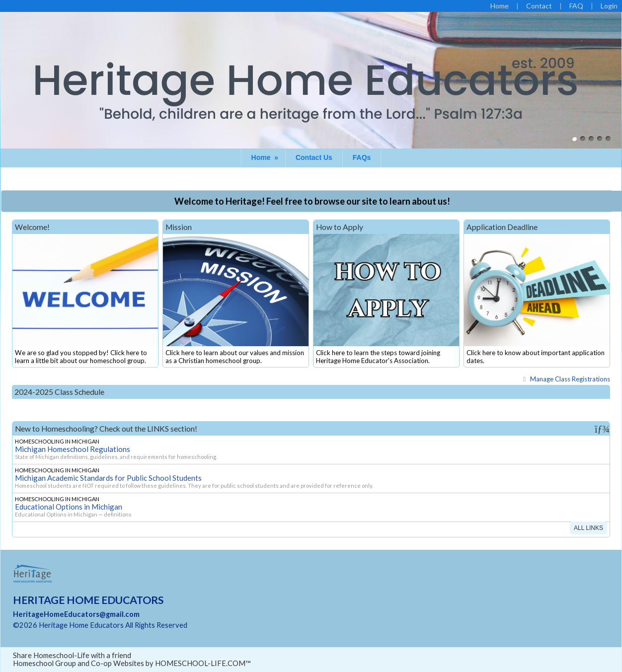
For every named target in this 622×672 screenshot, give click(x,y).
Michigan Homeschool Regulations (73, 449)
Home (266, 157)
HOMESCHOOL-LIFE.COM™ (203, 663)
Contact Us (314, 157)
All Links (588, 528)
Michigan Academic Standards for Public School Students (108, 478)
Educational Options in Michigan (69, 507)
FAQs (362, 157)
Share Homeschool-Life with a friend (72, 655)
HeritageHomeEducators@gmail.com (76, 614)
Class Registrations (565, 379)
